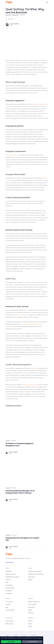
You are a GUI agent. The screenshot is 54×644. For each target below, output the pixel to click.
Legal (7, 635)
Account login (9, 621)
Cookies (24, 635)
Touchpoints (9, 591)
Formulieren (9, 593)
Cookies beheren (32, 642)
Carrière (8, 604)
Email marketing (10, 588)
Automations (9, 585)
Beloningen (9, 571)
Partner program (10, 610)
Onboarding (31, 577)
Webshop (31, 613)
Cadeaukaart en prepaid (12, 577)
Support (30, 580)
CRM (7, 582)
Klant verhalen (32, 604)
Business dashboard (34, 602)
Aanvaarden (11, 642)
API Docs (31, 621)
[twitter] (6, 19)
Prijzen (30, 610)
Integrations (32, 607)
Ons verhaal (9, 602)
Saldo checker (9, 624)
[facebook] (9, 19)
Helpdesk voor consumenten (36, 574)
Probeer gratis (10, 562)
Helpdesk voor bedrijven (35, 571)
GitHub (30, 626)
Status (30, 624)
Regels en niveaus (10, 574)
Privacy (15, 635)
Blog (7, 607)
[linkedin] (12, 19)
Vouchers (8, 580)
